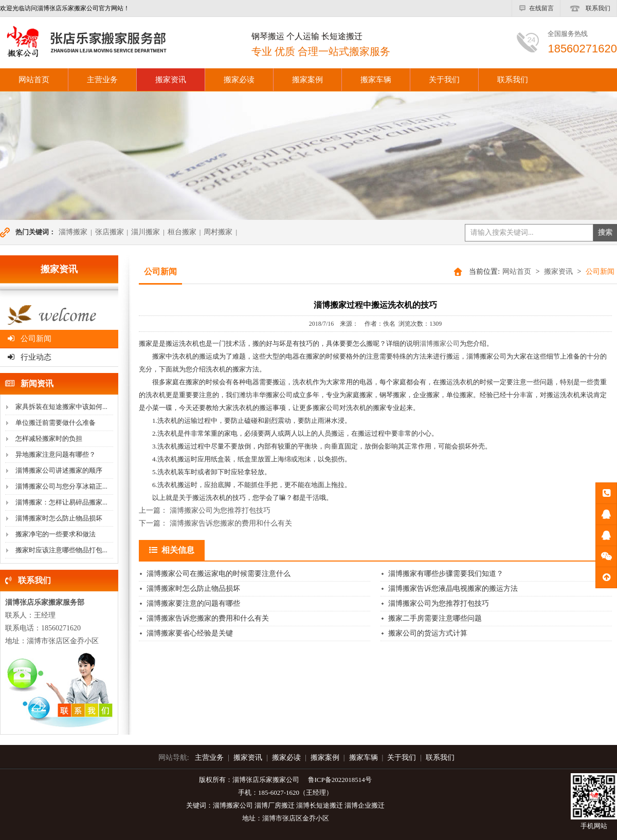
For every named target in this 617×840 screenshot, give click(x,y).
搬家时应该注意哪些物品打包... (61, 550)
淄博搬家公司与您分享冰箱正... (61, 486)
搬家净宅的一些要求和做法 (56, 534)
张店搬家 (110, 232)
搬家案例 (307, 80)
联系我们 (588, 8)
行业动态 (30, 357)
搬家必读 (239, 80)
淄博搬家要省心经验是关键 (190, 633)
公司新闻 (30, 339)
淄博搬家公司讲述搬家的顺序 (59, 470)
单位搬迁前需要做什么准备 (56, 423)
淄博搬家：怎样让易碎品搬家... (61, 502)
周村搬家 (218, 232)
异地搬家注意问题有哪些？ (56, 454)
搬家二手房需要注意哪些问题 (435, 618)
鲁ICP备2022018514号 (340, 780)
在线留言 (536, 8)
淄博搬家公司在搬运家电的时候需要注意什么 (219, 574)
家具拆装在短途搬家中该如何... (61, 407)
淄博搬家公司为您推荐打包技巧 (220, 510)
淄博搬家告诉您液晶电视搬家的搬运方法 (453, 589)
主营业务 (102, 80)
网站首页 (517, 272)
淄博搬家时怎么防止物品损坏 (59, 518)
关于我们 (444, 80)
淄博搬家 (73, 232)
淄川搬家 (146, 232)
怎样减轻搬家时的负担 (49, 438)
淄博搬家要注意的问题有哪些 (193, 603)
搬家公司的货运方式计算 (428, 633)
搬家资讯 (171, 80)
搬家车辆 (376, 80)
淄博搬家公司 (440, 343)
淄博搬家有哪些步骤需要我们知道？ (446, 574)
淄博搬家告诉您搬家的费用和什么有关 (231, 523)
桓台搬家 (182, 232)
